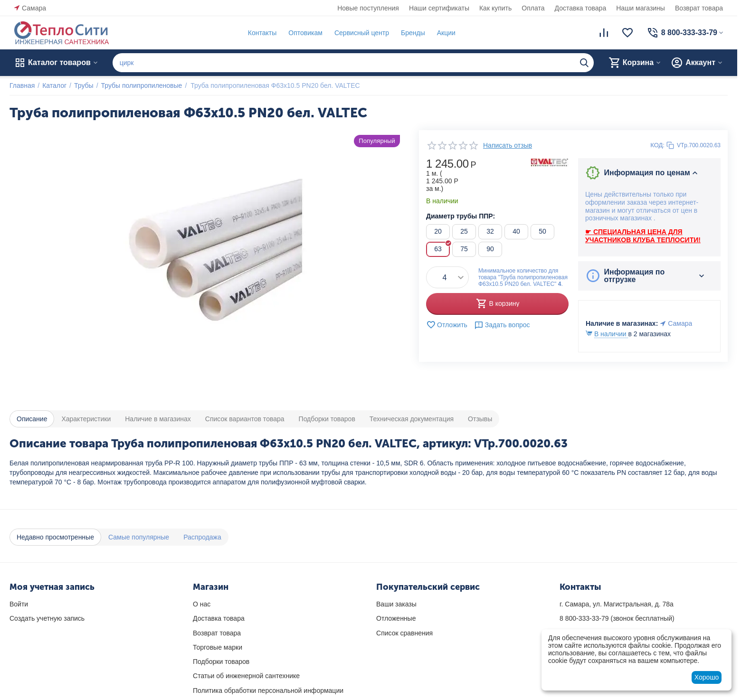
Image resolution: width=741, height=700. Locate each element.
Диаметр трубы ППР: (461, 216)
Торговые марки (218, 647)
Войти (19, 604)
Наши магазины (641, 8)
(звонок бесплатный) (617, 618)
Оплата (533, 8)
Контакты (262, 33)
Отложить (447, 325)
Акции (446, 33)
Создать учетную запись (47, 618)
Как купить (495, 8)
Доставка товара (581, 8)
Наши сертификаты (439, 8)
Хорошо (707, 677)
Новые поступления (368, 8)
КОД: (657, 145)
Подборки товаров (221, 662)
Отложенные (396, 618)
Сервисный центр (362, 33)
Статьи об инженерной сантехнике (246, 676)
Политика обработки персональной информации (268, 691)
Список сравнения (404, 633)
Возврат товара (699, 8)
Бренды (413, 33)
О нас (202, 604)
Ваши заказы (396, 604)
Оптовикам (305, 33)
